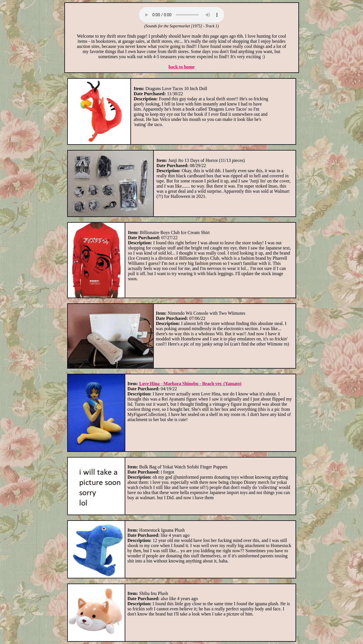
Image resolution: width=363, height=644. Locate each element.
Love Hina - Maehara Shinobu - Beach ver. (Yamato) (190, 384)
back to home (182, 67)
